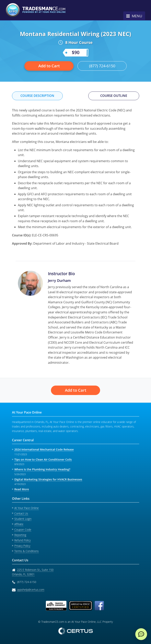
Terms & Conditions (27, 551)
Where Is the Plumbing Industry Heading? (42, 469)
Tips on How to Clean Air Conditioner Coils (43, 459)
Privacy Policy (22, 546)
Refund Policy (23, 540)
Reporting (20, 535)
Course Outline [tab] (114, 96)
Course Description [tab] (37, 96)
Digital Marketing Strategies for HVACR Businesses (48, 479)
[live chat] (141, 634)
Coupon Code (23, 530)
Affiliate (19, 524)
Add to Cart (49, 66)
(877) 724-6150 (102, 66)
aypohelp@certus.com (31, 590)
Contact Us (21, 513)
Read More (22, 489)
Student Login (23, 519)
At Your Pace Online (27, 508)
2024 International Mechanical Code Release (44, 449)
